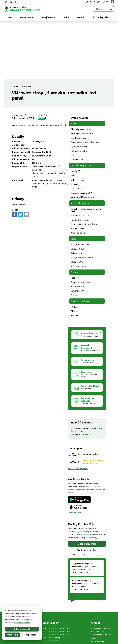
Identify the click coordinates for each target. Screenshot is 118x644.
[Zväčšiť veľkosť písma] (98, 2)
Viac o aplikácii (75, 459)
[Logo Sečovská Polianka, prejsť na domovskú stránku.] (22, 9)
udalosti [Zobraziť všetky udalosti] (88, 381)
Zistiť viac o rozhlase (87, 496)
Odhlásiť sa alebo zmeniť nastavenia (87, 501)
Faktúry (42, 64)
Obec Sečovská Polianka (29, 619)
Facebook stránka (98, 602)
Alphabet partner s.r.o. (37, 616)
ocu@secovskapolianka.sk (102, 599)
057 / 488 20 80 (97, 596)
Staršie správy (76, 543)
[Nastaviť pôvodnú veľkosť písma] (94, 2)
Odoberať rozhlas (87, 490)
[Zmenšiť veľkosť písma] (91, 2)
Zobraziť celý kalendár (78, 415)
